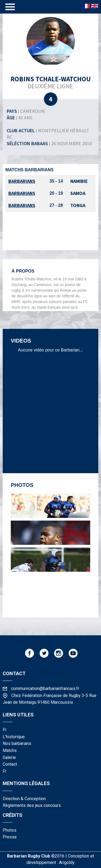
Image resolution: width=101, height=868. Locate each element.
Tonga (78, 205)
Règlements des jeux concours (32, 805)
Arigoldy (67, 862)
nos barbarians (17, 743)
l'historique (14, 737)
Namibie (79, 181)
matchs (10, 750)
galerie (9, 757)
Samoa (78, 193)
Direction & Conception (24, 799)
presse (10, 837)
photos (10, 830)
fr (5, 730)
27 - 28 (56, 205)
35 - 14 (56, 181)
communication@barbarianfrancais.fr (45, 689)
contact (10, 764)
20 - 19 (56, 193)
